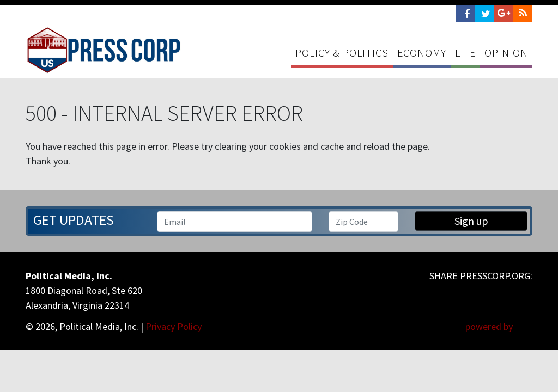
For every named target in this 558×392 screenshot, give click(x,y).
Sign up (471, 221)
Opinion (506, 53)
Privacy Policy (174, 326)
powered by (499, 326)
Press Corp (104, 50)
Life (465, 53)
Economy (422, 53)
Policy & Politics (342, 53)
